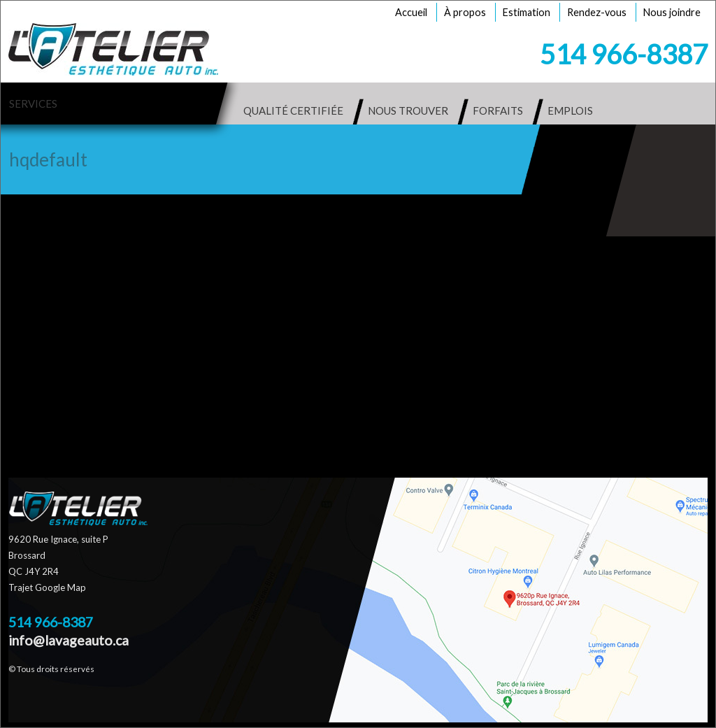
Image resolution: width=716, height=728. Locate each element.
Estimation (527, 12)
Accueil (411, 12)
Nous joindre (672, 12)
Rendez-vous (597, 12)
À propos (465, 12)
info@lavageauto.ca (69, 640)
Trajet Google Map (47, 587)
